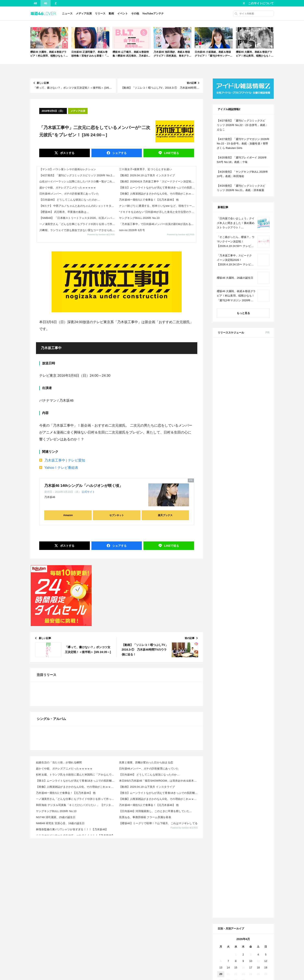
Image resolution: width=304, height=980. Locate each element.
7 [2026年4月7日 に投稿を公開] (228, 663)
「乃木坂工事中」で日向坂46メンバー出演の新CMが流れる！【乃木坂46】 (158, 224)
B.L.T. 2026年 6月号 (251, 556)
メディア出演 (84, 13)
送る (171, 153)
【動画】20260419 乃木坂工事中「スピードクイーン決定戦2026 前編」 (158, 181)
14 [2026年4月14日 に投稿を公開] (228, 670)
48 (35, 3)
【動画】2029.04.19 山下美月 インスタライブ (147, 175)
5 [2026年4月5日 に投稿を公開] (266, 657)
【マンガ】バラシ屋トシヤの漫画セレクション (68, 169)
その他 (135, 13)
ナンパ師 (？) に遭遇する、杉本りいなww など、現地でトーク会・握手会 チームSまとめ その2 (158, 206)
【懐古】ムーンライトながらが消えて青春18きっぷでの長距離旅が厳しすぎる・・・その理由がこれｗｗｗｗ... (76, 944)
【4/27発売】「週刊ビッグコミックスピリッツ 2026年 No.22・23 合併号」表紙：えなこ (78, 175)
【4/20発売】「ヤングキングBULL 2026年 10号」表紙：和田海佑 (242, 174)
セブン (248, 356)
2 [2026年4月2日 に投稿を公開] (243, 657)
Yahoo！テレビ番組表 (61, 468)
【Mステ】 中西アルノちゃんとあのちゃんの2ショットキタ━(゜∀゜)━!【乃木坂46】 (78, 206)
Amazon (68, 515)
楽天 (263, 356)
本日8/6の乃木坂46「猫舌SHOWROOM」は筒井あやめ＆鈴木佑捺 (159, 944)
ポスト (67, 153)
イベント (123, 13)
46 (46, 3)
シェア (119, 153)
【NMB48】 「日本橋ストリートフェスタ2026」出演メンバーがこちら (78, 218)
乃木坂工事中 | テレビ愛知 (65, 460)
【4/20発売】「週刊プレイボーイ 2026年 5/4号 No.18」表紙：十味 (242, 160)
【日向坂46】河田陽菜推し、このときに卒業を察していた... (155, 974)
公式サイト (88, 492)
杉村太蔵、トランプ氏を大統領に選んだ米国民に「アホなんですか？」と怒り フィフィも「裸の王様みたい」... (76, 938)
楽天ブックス (165, 515)
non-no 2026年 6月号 (132, 230)
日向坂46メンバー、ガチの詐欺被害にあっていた (69, 194)
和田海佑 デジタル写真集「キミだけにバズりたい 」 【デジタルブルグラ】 (76, 968)
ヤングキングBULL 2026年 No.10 (139, 218)
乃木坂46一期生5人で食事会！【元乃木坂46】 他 (149, 200)
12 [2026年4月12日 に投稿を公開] (266, 663)
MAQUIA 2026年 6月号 (253, 478)
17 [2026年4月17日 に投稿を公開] (251, 670)
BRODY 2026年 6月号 (252, 517)
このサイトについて (261, 3)
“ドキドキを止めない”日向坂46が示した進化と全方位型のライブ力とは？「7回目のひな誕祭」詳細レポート (158, 212)
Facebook (243, 732)
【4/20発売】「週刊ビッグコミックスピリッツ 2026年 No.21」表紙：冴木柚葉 (241, 188)
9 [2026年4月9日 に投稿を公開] (243, 663)
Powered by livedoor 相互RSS (101, 235)
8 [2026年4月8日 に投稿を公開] (236, 663)
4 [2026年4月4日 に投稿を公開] (258, 657)
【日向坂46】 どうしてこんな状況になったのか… (70, 200)
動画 (111, 13)
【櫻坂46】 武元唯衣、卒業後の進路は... (64, 212)
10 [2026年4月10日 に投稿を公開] (251, 663)
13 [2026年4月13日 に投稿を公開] (221, 670)
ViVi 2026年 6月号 (250, 502)
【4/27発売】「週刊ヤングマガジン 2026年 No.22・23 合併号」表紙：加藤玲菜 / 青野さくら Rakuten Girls (243, 144)
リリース (100, 13)
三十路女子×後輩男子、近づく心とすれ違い (145, 169)
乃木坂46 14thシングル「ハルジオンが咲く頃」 (84, 486)
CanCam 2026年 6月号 (253, 532)
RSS (259, 732)
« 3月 (230, 694)
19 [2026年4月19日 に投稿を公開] (266, 670)
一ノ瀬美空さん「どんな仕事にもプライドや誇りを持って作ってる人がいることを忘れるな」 (78, 224)
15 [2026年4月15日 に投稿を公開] (236, 670)
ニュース (67, 13)
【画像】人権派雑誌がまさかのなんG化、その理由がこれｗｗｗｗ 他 (158, 194)
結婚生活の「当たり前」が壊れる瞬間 (59, 926)
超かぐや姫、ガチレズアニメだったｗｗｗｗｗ (68, 188)
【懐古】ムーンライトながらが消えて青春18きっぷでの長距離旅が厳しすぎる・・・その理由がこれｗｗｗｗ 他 (158, 188)
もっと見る (243, 313)
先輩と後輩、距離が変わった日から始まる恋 (146, 926)
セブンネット (117, 515)
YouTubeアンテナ (153, 13)
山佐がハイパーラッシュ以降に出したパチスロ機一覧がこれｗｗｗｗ (78, 181)
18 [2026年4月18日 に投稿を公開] (258, 670)
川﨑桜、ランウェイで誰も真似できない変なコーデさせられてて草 (78, 230)
